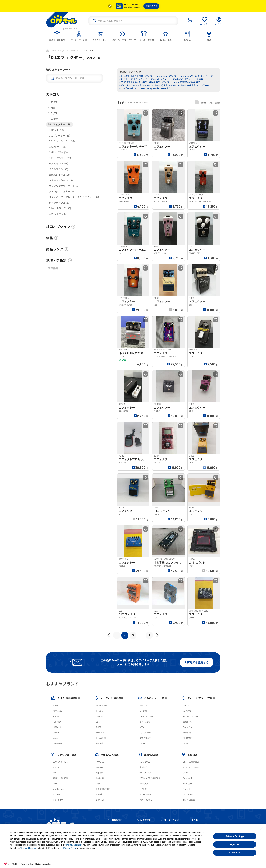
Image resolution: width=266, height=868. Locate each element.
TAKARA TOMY (146, 716)
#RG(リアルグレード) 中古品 (182, 85)
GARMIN (100, 778)
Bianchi (99, 794)
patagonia (188, 722)
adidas (186, 705)
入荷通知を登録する (197, 662)
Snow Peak (188, 727)
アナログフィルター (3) (61, 191)
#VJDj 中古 (140, 88)
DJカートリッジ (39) (60, 208)
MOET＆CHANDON (192, 767)
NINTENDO (145, 722)
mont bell (187, 733)
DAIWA (186, 743)
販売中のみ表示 (207, 103)
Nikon (55, 738)
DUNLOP (100, 800)
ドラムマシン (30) (58, 169)
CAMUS (186, 773)
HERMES (57, 773)
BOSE (99, 727)
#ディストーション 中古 (156, 76)
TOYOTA (100, 762)
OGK (98, 784)
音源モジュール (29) (60, 175)
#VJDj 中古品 (153, 88)
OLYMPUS (57, 743)
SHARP (56, 716)
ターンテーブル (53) (60, 203)
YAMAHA (100, 733)
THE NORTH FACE (191, 716)
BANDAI (143, 705)
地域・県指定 (59, 260)
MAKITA (100, 767)
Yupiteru (100, 773)
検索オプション (61, 227)
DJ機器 (72, 51)
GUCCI (56, 767)
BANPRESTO (145, 738)
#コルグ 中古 (203, 85)
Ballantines (188, 794)
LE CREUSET (145, 762)
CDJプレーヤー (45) (59, 136)
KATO (142, 743)
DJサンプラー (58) (59, 152)
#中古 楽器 (166, 88)
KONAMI (143, 711)
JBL (98, 722)
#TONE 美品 (154, 82)
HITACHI (57, 727)
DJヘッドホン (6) (58, 214)
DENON (100, 711)
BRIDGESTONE (103, 789)
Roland (99, 743)
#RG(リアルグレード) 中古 (155, 85)
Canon (56, 733)
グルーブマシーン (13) (61, 180)
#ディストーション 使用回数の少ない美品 (181, 82)
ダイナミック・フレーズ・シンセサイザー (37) (74, 197)
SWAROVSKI (145, 794)
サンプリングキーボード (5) (64, 186)
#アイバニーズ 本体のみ (172, 79)
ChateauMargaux (191, 762)
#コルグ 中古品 (126, 88)
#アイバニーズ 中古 (128, 79)
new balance (59, 789)
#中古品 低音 (137, 76)
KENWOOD (101, 738)
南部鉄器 (144, 767)
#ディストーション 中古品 (181, 76)
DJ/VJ (63, 51)
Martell (186, 789)
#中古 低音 (124, 76)
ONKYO (99, 716)
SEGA (142, 727)
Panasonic (57, 711)
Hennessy (188, 784)
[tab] (57, 36)
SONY (55, 705)
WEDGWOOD (145, 773)
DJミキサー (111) (58, 147)
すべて (53, 102)
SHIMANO (188, 738)
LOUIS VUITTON (60, 762)
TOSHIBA (57, 722)
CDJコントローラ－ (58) (62, 141)
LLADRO (143, 789)
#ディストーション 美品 (130, 85)
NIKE (55, 784)
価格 (52, 238)
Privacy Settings (235, 836)
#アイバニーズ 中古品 (149, 79)
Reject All (235, 844)
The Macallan (189, 800)
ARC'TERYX (58, 800)
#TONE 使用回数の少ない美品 (133, 82)
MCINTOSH (101, 705)
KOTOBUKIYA (146, 733)
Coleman (187, 711)
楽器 (54, 51)
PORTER (57, 794)
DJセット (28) (56, 130)
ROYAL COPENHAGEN (150, 778)
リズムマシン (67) (58, 164)
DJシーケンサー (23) (60, 158)
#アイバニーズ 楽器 (194, 79)
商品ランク (57, 249)
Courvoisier (188, 778)
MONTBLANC (146, 800)
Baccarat (144, 784)
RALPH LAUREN (60, 778)
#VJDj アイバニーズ (204, 76)
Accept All (235, 853)
